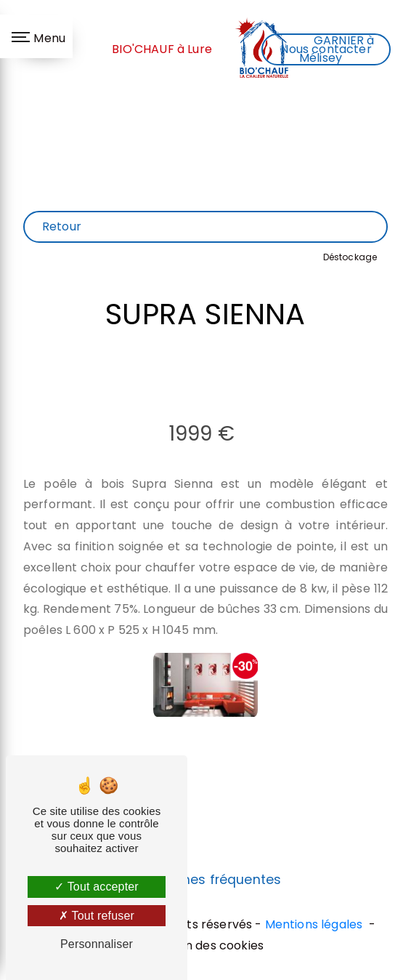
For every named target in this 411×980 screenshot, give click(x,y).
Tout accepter (97, 887)
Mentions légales (314, 924)
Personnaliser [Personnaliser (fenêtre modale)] (97, 944)
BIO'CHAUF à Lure (162, 49)
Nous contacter (326, 49)
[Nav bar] (36, 36)
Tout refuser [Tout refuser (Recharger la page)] (97, 916)
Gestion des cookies (206, 945)
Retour (62, 226)
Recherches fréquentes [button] (206, 880)
